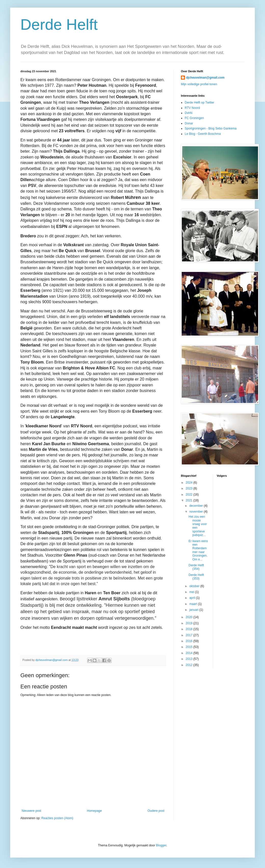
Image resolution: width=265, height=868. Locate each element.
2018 (190, 629)
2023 (190, 488)
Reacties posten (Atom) (57, 818)
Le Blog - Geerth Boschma (203, 134)
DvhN (189, 113)
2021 (190, 500)
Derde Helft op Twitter (200, 103)
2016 (190, 641)
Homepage (94, 811)
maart (194, 604)
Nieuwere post (31, 811)
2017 (190, 635)
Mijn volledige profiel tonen (199, 84)
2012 (190, 665)
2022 (190, 495)
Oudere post (156, 811)
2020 (190, 617)
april (193, 598)
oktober (195, 586)
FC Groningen (194, 118)
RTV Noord (192, 108)
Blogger (161, 845)
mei (192, 592)
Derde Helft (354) (196, 567)
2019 (190, 623)
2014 (190, 653)
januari (194, 610)
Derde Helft (59, 25)
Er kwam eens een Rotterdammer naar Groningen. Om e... (198, 550)
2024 (190, 483)
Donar (189, 123)
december (197, 506)
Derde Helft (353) (196, 577)
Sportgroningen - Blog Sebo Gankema (211, 128)
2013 (190, 659)
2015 (190, 647)
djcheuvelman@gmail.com (205, 78)
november (197, 512)
